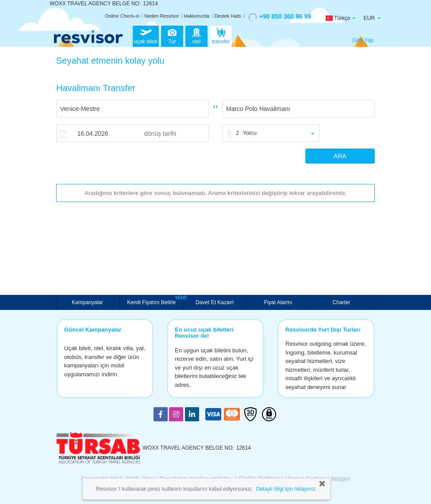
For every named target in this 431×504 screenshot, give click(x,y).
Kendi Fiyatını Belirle (152, 302)
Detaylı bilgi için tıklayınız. (287, 489)
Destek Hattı (228, 16)
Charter (342, 302)
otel (196, 35)
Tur (172, 35)
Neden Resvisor (162, 16)
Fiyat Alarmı (278, 302)
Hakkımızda (196, 16)
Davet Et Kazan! (215, 302)
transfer (221, 35)
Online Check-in (122, 16)
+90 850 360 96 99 (280, 17)
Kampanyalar (88, 302)
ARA (340, 156)
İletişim (341, 479)
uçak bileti (146, 35)
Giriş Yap (363, 40)
